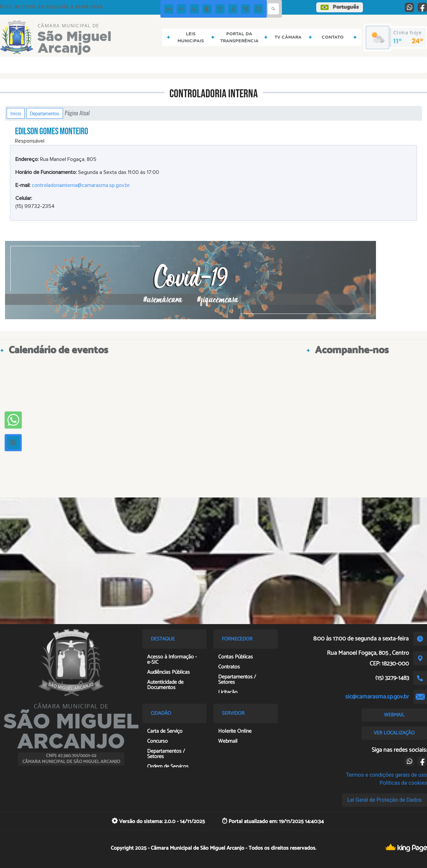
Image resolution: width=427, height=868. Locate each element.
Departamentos (45, 113)
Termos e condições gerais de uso (386, 775)
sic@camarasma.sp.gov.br (377, 697)
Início (16, 113)
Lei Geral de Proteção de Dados (384, 800)
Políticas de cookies (403, 783)
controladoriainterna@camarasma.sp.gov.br (81, 185)
